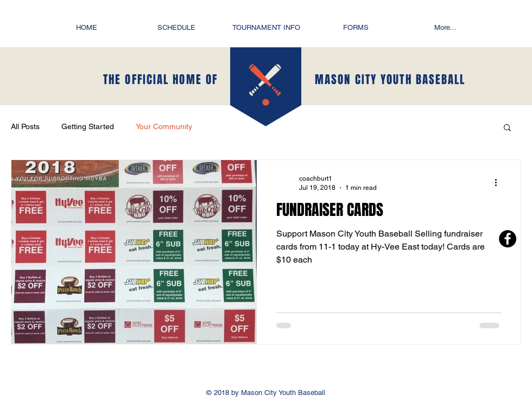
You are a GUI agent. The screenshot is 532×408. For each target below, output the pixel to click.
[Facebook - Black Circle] (508, 239)
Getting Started (88, 126)
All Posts (25, 126)
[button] (507, 128)
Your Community (164, 126)
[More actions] (499, 182)
